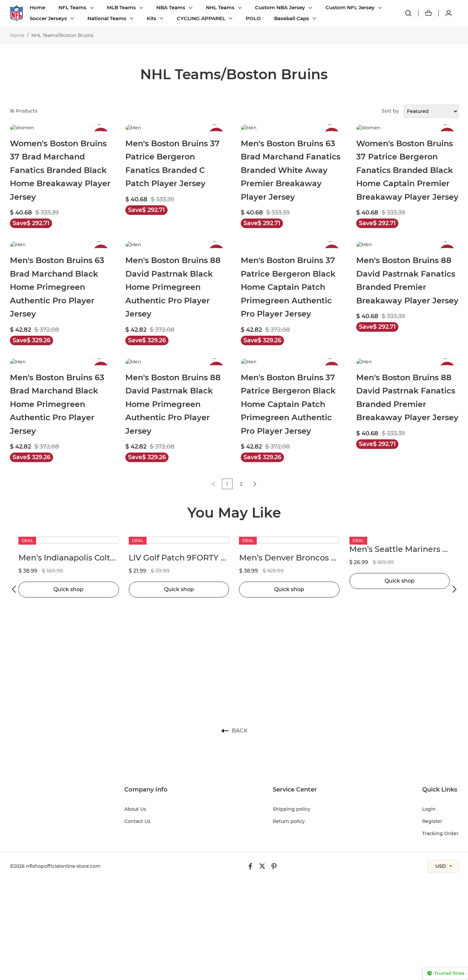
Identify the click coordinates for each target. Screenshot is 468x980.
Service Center (295, 790)
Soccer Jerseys (48, 18)
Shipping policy (292, 809)
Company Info (146, 790)
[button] (14, 589)
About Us (135, 809)
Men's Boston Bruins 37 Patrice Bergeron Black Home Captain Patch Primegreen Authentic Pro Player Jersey (288, 287)
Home (37, 7)
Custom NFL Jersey (350, 7)
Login (429, 809)
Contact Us (137, 821)
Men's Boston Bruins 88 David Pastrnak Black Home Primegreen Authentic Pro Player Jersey (173, 287)
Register (432, 821)
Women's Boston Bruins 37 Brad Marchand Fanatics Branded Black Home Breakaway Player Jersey (60, 170)
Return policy (289, 821)
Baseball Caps (292, 18)
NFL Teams (72, 7)
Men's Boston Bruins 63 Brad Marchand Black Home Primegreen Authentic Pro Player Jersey (57, 287)
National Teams (107, 18)
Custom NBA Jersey (280, 7)
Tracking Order (440, 833)
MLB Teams (121, 7)
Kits (152, 18)
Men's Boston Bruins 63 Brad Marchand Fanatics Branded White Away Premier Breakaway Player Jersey (291, 170)
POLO (253, 18)
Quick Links (440, 790)
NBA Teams (171, 7)
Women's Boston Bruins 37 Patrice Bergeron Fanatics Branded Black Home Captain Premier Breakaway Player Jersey (407, 170)
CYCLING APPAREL (201, 18)
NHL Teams (220, 7)
